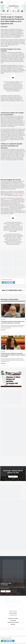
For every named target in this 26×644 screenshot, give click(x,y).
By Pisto (13, 624)
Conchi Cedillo (8, 199)
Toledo (7, 54)
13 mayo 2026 (5, 332)
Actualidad (4, 27)
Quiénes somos (13, 611)
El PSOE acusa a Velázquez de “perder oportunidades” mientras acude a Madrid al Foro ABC (13, 355)
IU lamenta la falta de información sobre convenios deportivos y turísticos (13, 322)
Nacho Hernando (5, 207)
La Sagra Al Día (13, 615)
